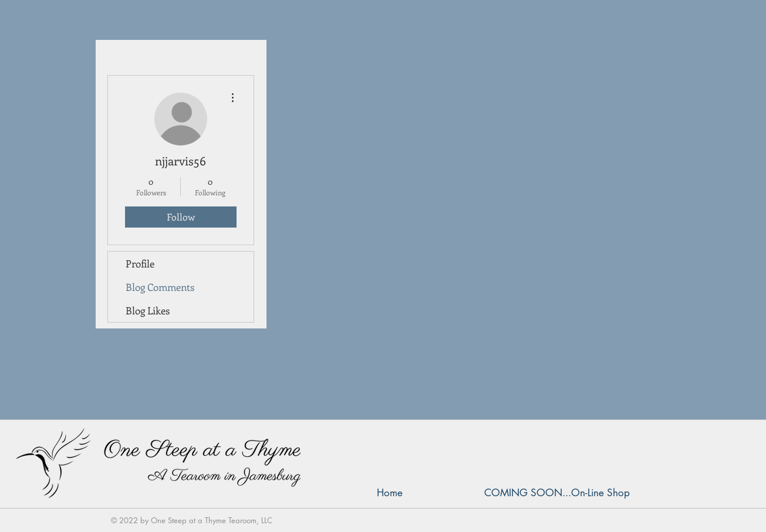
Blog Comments (160, 287)
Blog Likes (148, 310)
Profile (140, 263)
